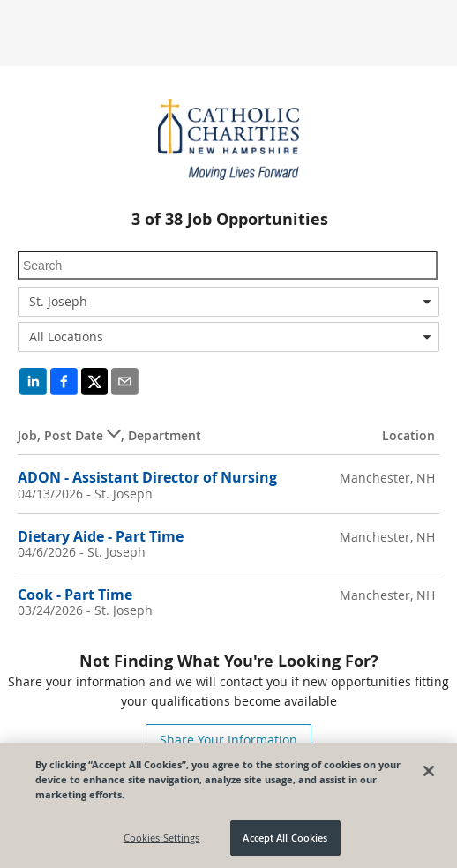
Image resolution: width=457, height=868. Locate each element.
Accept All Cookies (285, 838)
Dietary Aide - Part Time (101, 536)
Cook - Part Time (75, 595)
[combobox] (228, 302)
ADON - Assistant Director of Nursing (147, 477)
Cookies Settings (162, 838)
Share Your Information (228, 740)
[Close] (429, 771)
